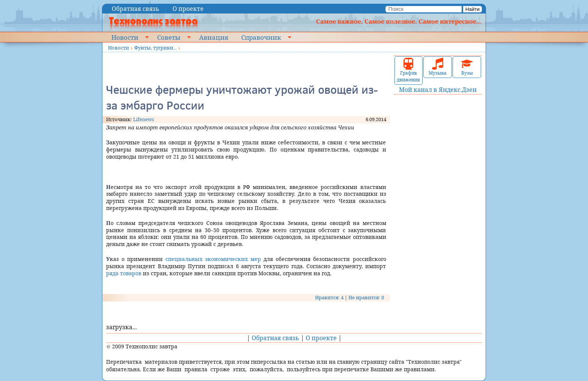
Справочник (261, 37)
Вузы (467, 67)
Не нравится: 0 (366, 297)
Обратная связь (136, 9)
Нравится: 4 (329, 297)
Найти (472, 9)
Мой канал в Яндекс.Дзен (438, 90)
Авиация (214, 37)
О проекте (188, 9)
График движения (408, 70)
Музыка (438, 67)
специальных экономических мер (213, 259)
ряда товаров (124, 273)
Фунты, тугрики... (155, 48)
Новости (125, 37)
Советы (169, 37)
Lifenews (144, 119)
